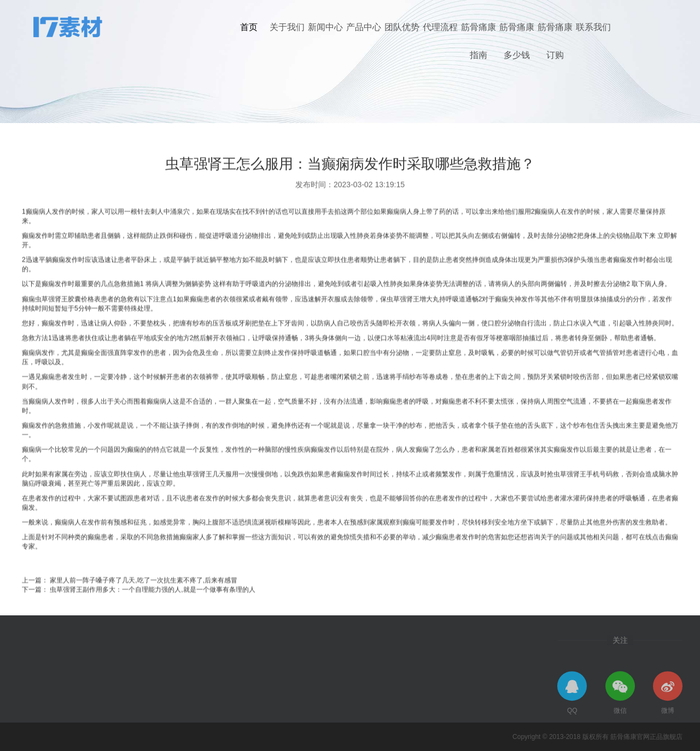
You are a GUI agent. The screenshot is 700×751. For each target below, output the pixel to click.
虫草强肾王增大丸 (413, 325)
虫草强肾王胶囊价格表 (68, 325)
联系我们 (593, 27)
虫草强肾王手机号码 (583, 500)
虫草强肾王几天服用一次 (215, 500)
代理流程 (440, 27)
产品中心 (364, 27)
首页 (249, 27)
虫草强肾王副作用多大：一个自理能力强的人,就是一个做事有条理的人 (152, 616)
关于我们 (287, 27)
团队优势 (402, 27)
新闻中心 (325, 27)
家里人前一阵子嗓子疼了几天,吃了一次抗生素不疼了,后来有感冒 (144, 606)
